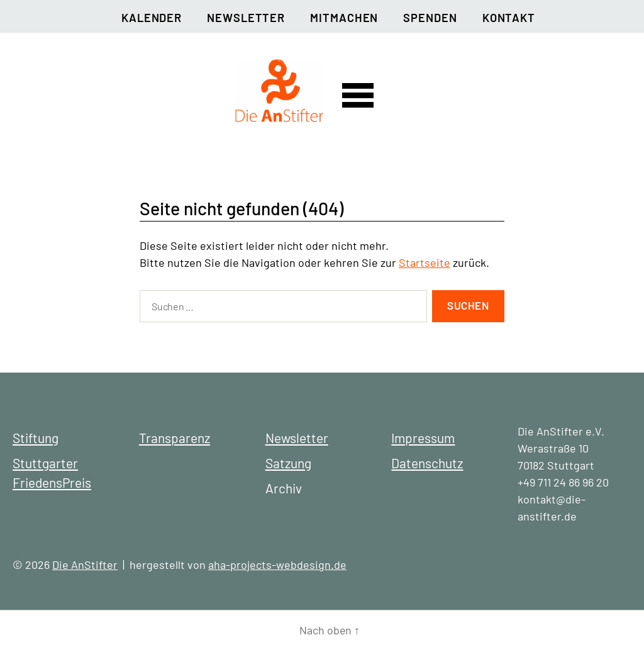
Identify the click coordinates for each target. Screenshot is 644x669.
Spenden (430, 18)
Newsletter (246, 18)
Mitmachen (344, 18)
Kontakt (509, 18)
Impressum (423, 438)
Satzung (288, 463)
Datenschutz (427, 463)
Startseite (425, 262)
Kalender (152, 18)
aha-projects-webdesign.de (277, 565)
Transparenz (175, 438)
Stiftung (36, 438)
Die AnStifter (85, 565)
